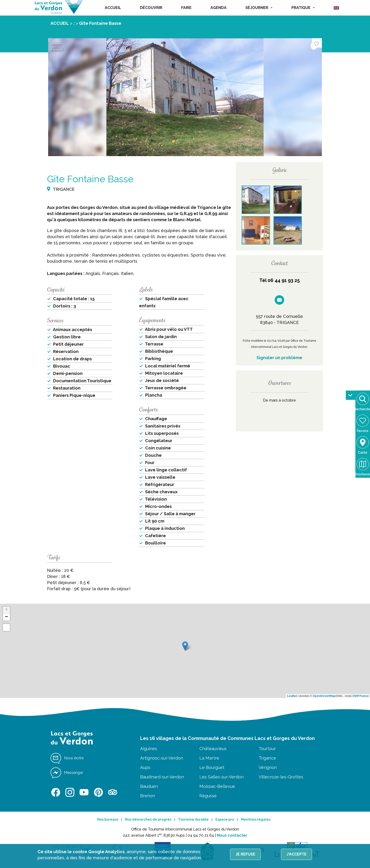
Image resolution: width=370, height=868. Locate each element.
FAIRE (186, 8)
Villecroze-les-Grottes (281, 777)
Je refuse (245, 854)
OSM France (361, 696)
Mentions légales (256, 819)
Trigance (267, 758)
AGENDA (219, 8)
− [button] (6, 617)
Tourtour (267, 749)
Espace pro (225, 819)
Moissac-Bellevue (217, 786)
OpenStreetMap (324, 696)
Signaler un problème (279, 358)
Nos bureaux (108, 819)
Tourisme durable (193, 819)
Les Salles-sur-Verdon (221, 777)
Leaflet (292, 696)
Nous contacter (232, 835)
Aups (145, 767)
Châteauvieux (213, 749)
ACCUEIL (113, 8)
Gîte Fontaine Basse (100, 23)
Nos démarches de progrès (148, 819)
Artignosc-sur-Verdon (162, 758)
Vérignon (268, 767)
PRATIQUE (303, 8)
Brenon (148, 796)
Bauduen (149, 786)
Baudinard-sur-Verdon (162, 777)
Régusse (208, 796)
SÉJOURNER (259, 8)
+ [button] (6, 610)
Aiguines (149, 749)
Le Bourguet (212, 767)
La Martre (209, 758)
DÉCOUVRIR (151, 8)
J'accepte (296, 854)
